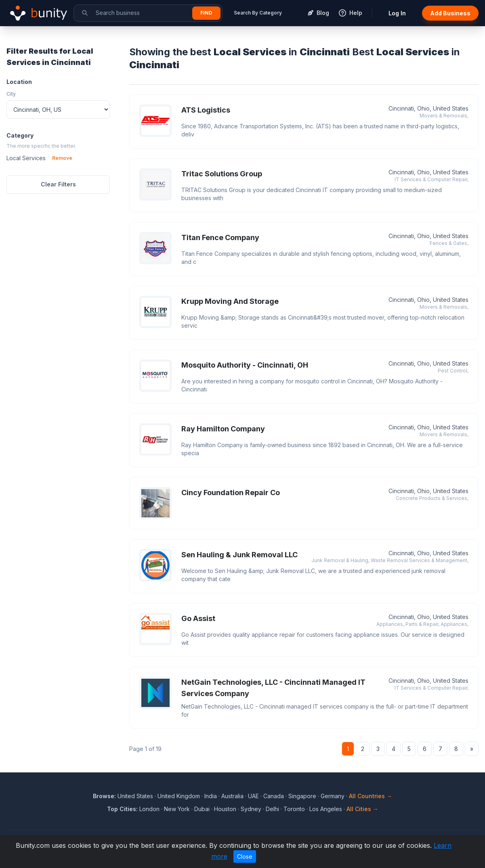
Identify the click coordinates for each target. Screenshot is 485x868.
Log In (397, 13)
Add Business (450, 13)
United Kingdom (179, 796)
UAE (253, 796)
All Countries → (371, 796)
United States (135, 796)
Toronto (294, 809)
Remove (62, 158)
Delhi (272, 809)
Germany (333, 796)
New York (177, 809)
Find (206, 13)
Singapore (302, 796)
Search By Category (258, 13)
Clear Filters (58, 184)
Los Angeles (326, 809)
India (211, 796)
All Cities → (362, 809)
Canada (274, 796)
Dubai (202, 809)
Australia (232, 796)
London (149, 809)
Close (245, 856)
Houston (225, 809)
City (11, 94)
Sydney (251, 809)
